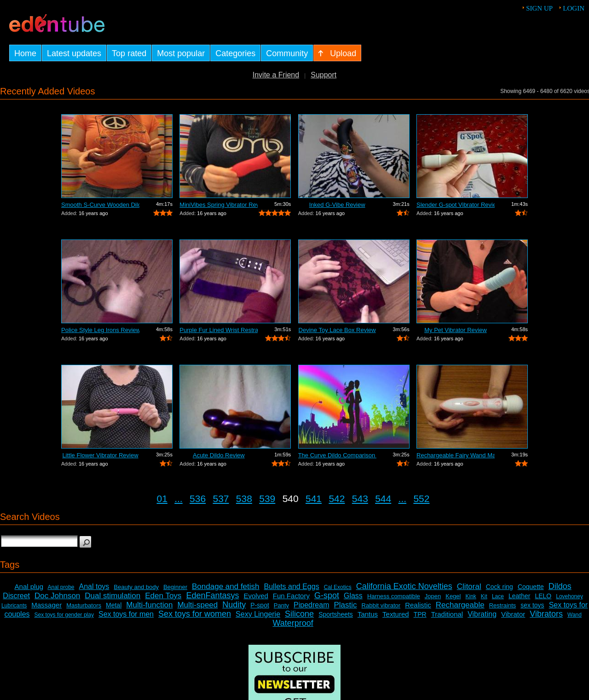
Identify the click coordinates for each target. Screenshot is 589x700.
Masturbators (84, 605)
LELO (543, 596)
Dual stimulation (113, 596)
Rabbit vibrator (381, 605)
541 (314, 499)
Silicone (299, 614)
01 (162, 499)
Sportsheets (336, 614)
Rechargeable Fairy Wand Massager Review (456, 455)
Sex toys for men (126, 614)
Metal (114, 605)
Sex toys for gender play (64, 615)
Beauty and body (136, 587)
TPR (420, 614)
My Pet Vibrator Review (456, 330)
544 (383, 499)
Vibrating (482, 614)
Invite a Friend (276, 75)
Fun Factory (291, 596)
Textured (396, 614)
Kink (471, 596)
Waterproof (293, 623)
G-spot (327, 595)
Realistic (418, 605)
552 (421, 499)
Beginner (175, 587)
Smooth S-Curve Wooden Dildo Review (100, 205)
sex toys (532, 605)
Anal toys (94, 586)
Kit (484, 596)
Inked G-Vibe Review (337, 205)
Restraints (503, 605)
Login (574, 8)
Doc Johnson (57, 596)
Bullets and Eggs (292, 586)
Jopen (433, 596)
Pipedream (311, 605)
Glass (353, 596)
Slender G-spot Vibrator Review (456, 205)
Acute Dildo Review (219, 455)
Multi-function (149, 605)
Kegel (453, 596)
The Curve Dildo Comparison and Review (337, 455)
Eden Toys (163, 596)
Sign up (539, 8)
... (179, 499)
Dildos (560, 586)
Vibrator (513, 614)
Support (323, 75)
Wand (575, 615)
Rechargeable (460, 605)
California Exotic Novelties (404, 586)
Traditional (447, 614)
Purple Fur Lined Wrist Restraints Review (219, 330)
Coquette (531, 587)
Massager (46, 605)
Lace (498, 596)
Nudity (234, 605)
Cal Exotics (338, 587)
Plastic (345, 605)
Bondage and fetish (226, 586)
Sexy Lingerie (258, 614)
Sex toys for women (195, 614)
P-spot (260, 605)
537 (221, 499)
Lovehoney (569, 596)
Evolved (256, 596)
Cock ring (499, 587)
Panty (281, 605)
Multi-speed (197, 605)
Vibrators (546, 614)
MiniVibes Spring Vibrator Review (219, 205)
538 (244, 499)
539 (267, 499)
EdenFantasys (212, 595)
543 (360, 499)
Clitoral (469, 586)
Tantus (368, 614)
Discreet (16, 596)
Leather (519, 596)
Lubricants (14, 606)
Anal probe (61, 587)
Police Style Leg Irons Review (100, 330)
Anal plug (29, 586)
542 (337, 499)
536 (198, 499)
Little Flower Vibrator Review (100, 455)
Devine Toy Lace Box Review (337, 330)
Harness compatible (394, 596)
